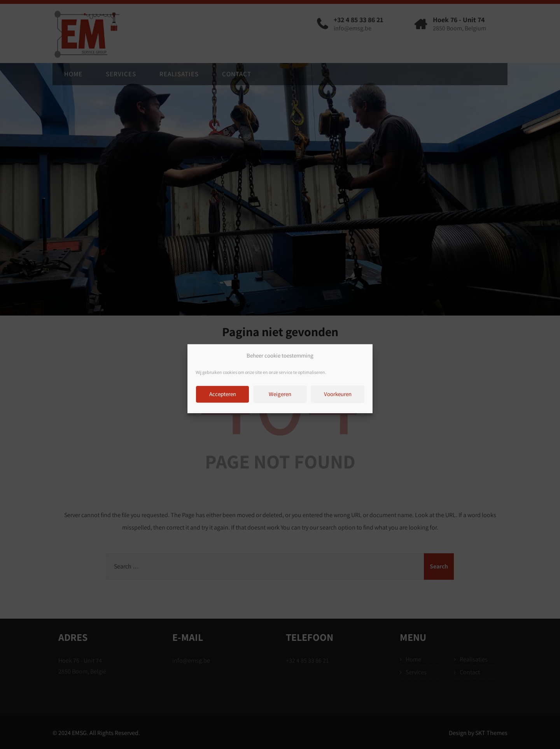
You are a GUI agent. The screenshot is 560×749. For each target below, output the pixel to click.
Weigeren (280, 402)
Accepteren (223, 402)
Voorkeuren (338, 402)
